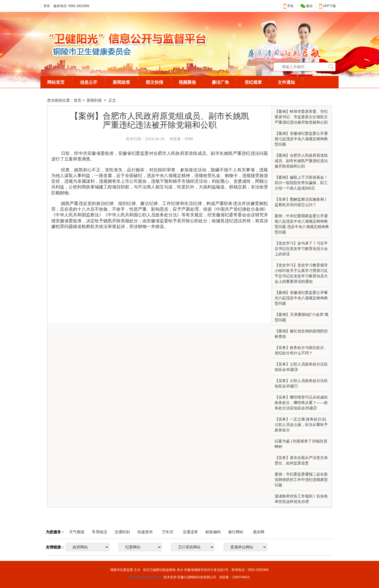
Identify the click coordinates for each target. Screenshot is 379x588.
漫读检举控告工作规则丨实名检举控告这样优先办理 (301, 499)
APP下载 (327, 6)
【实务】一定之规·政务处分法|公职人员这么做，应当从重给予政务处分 (301, 425)
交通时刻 (122, 532)
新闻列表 (95, 100)
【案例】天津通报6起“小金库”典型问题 (302, 317)
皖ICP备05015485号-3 (145, 577)
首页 (78, 100)
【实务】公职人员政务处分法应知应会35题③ (301, 367)
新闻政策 (121, 82)
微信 (306, 6)
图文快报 (155, 82)
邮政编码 (213, 532)
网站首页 (56, 82)
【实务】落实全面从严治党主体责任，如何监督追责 (301, 460)
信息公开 (89, 82)
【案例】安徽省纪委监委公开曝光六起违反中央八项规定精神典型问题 (301, 298)
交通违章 (190, 532)
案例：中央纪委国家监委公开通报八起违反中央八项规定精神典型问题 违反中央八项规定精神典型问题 (302, 224)
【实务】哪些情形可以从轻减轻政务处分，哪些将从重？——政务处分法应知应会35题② (301, 403)
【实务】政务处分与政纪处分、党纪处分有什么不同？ (301, 350)
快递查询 (145, 532)
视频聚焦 (187, 82)
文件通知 (286, 82)
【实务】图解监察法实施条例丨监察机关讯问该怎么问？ (301, 202)
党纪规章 (253, 82)
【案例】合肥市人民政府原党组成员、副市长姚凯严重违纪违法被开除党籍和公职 (301, 161)
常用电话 (99, 532)
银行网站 (236, 532)
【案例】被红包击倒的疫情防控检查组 (301, 334)
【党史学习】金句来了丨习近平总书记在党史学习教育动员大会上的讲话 (301, 249)
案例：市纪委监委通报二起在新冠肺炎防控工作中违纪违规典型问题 (301, 480)
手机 (288, 6)
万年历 (168, 532)
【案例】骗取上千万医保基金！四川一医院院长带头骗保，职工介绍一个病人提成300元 (301, 183)
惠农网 (259, 532)
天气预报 (77, 532)
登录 (47, 6)
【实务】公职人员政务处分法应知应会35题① (301, 383)
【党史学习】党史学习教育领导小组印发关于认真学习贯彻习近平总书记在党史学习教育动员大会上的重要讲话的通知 (301, 273)
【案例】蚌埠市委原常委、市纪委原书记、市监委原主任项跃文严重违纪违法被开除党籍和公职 (301, 117)
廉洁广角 (220, 82)
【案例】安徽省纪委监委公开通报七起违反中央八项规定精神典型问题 (301, 139)
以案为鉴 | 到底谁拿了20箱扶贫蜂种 (301, 444)
